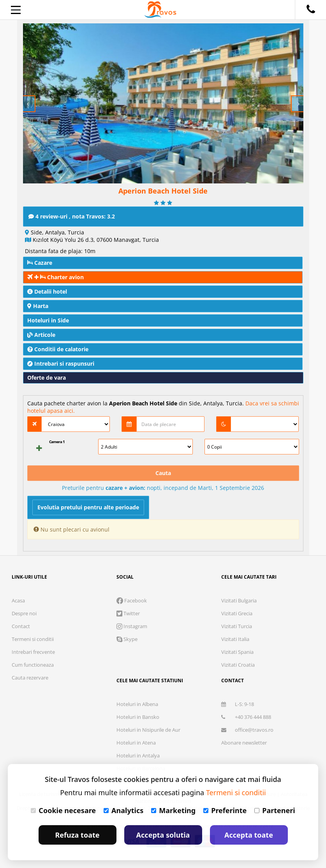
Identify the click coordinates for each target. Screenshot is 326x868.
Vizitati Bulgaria (239, 600)
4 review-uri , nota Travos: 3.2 (72, 216)
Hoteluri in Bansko (138, 717)
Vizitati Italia (235, 639)
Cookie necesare (63, 810)
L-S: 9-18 (238, 704)
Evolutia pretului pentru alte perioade (88, 507)
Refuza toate (78, 835)
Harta (38, 306)
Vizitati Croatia (238, 665)
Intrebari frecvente (33, 652)
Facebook (132, 600)
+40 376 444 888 (246, 717)
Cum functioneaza (33, 665)
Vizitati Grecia (237, 613)
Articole (41, 335)
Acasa (18, 600)
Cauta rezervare (30, 678)
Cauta (163, 473)
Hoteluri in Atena (136, 743)
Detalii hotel (47, 291)
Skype (127, 639)
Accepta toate (249, 835)
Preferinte (225, 810)
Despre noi (24, 613)
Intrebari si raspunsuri (61, 364)
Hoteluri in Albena (137, 704)
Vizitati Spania (237, 652)
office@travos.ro (247, 730)
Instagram (132, 626)
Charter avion (56, 277)
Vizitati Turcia (237, 626)
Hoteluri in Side (48, 320)
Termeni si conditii (33, 639)
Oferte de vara (47, 378)
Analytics (123, 810)
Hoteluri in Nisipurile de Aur (148, 730)
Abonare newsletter (244, 743)
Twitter (128, 613)
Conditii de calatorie (58, 349)
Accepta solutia (163, 835)
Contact (21, 626)
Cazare (40, 263)
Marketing (173, 810)
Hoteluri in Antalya (138, 755)
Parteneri (275, 810)
